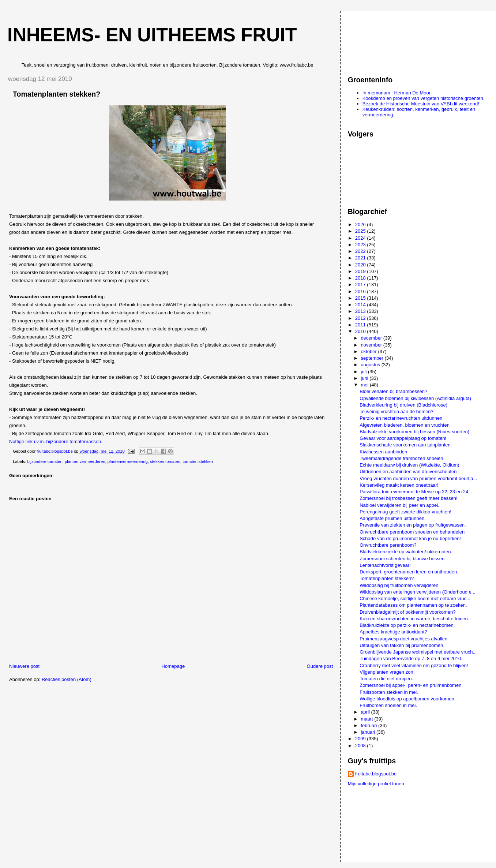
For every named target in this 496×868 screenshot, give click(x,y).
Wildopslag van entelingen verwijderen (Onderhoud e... (418, 592)
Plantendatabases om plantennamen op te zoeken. (413, 605)
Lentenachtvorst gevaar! (385, 565)
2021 (361, 258)
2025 (361, 231)
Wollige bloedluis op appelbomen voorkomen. (407, 699)
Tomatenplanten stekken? (387, 578)
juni (365, 378)
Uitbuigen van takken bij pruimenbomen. (402, 645)
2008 (361, 746)
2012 (361, 318)
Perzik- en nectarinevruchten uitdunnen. (402, 418)
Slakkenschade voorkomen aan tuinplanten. (406, 445)
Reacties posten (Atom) (67, 679)
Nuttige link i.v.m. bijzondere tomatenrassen (55, 442)
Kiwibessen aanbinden (383, 452)
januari (369, 732)
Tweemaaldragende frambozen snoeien (401, 458)
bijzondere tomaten (45, 461)
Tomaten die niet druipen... (388, 679)
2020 (361, 265)
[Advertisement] (381, 40)
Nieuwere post (24, 666)
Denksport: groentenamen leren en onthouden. (409, 572)
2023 (361, 245)
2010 (361, 331)
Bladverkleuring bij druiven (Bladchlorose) (403, 405)
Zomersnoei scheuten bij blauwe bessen (402, 559)
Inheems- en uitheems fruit (152, 35)
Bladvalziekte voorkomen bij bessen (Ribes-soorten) (414, 432)
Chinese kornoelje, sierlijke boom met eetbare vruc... (415, 598)
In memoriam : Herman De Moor (397, 93)
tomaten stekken (198, 461)
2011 (361, 325)
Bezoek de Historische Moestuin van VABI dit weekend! (421, 104)
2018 (361, 278)
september (373, 358)
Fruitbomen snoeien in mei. (388, 705)
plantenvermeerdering (128, 461)
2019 (361, 271)
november (372, 345)
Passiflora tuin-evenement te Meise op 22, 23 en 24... (416, 492)
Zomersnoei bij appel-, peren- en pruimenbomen (410, 685)
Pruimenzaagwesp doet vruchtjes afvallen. (404, 639)
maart (367, 719)
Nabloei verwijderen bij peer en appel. (399, 505)
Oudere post (320, 666)
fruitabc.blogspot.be (376, 774)
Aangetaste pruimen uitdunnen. (393, 518)
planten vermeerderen (85, 461)
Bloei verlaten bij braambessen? (393, 391)
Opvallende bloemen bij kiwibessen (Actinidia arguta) (415, 398)
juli (364, 372)
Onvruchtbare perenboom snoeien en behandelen (412, 532)
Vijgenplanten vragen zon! (387, 672)
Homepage (173, 666)
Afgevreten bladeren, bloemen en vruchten (405, 425)
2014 (361, 305)
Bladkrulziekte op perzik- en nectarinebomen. (407, 625)
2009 (361, 739)
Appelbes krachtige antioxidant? (393, 632)
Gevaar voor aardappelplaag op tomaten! (403, 438)
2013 (361, 311)
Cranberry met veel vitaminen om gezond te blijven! (414, 665)
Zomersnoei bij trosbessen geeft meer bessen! (408, 498)
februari (369, 725)
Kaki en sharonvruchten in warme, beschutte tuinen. (414, 619)
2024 (361, 238)
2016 (361, 291)
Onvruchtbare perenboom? (388, 545)
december (372, 338)
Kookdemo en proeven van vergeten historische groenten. (424, 98)
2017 (361, 285)
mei (365, 385)
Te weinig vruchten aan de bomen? (397, 411)
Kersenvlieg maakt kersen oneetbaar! (399, 485)
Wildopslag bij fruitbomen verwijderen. (400, 585)
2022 (361, 251)
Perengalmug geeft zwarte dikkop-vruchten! (405, 512)
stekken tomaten (165, 461)
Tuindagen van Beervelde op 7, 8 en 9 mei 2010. (411, 659)
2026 (361, 225)
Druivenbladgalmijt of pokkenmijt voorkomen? (407, 612)
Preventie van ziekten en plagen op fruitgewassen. (413, 525)
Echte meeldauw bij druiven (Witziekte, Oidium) (409, 465)
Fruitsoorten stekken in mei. (389, 692)
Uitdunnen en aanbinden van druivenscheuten (408, 472)
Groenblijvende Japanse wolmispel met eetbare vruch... (418, 652)
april (366, 712)
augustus (371, 365)
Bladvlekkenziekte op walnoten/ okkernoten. (406, 552)
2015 (361, 298)
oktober (369, 351)
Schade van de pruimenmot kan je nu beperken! (410, 538)
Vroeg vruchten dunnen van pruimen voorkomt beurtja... (418, 478)
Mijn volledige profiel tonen (376, 784)
